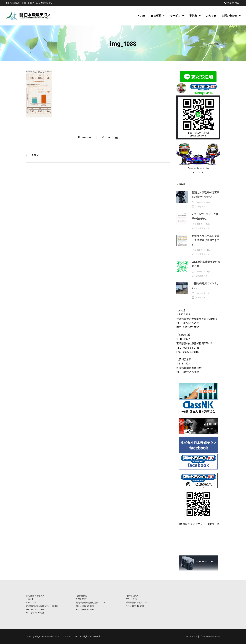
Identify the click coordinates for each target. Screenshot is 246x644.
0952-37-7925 (233, 3)
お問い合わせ (229, 16)
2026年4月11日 (203, 250)
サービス (175, 16)
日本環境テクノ (202, 207)
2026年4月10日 (203, 293)
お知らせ (211, 16)
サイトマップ (191, 636)
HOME (141, 16)
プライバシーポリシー (210, 636)
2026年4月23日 (203, 202)
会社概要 (156, 16)
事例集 (193, 16)
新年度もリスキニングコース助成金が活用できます (206, 240)
